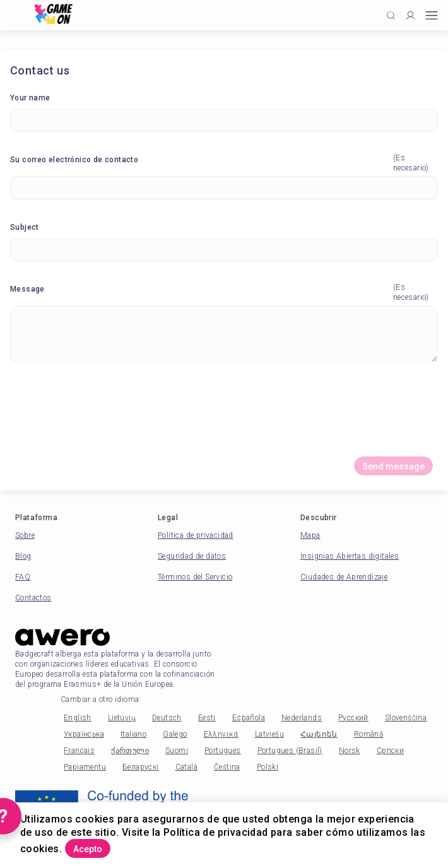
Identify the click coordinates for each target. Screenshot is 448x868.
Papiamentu (85, 767)
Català (186, 767)
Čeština (227, 767)
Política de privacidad (196, 535)
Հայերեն (319, 734)
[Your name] (224, 120)
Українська (84, 734)
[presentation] (224, 414)
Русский (353, 718)
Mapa (310, 535)
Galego (175, 734)
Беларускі (141, 767)
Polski (268, 767)
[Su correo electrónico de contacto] (224, 188)
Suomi (177, 751)
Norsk (350, 751)
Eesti (207, 718)
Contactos (33, 598)
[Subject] (224, 250)
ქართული (130, 751)
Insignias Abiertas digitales (350, 556)
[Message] (224, 334)
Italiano (133, 734)
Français (79, 751)
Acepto (88, 849)
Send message (393, 467)
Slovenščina (406, 718)
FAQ (23, 577)
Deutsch (167, 718)
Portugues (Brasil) (290, 751)
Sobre (25, 535)
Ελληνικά (221, 734)
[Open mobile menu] (432, 15)
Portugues (223, 751)
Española (249, 718)
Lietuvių (122, 718)
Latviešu (269, 734)
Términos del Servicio (195, 577)
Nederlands (302, 718)
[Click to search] (391, 15)
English (78, 718)
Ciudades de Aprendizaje (344, 577)
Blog (23, 556)
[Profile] (410, 15)
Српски (390, 751)
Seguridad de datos (192, 556)
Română (368, 734)
